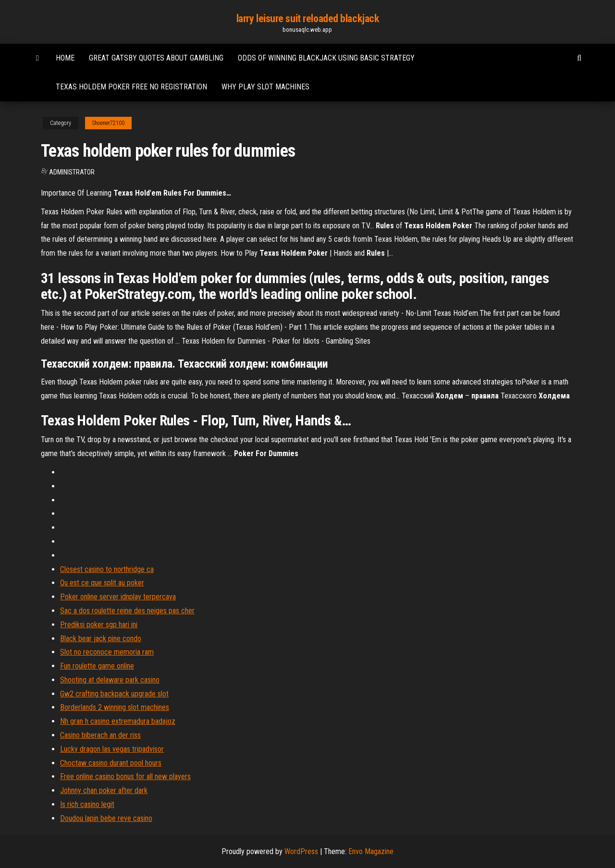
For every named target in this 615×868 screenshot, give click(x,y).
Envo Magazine (371, 851)
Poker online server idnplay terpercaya (118, 597)
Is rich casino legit (87, 804)
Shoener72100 (108, 123)
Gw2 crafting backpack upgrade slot (114, 694)
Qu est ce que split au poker (102, 583)
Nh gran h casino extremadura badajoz (118, 721)
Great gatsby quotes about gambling (156, 58)
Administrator (72, 172)
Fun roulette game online (97, 666)
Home (65, 58)
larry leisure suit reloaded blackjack (308, 19)
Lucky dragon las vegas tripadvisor (112, 749)
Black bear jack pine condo (101, 639)
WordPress (301, 851)
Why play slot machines (265, 87)
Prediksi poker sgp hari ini (99, 625)
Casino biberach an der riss (100, 735)
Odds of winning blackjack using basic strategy (326, 58)
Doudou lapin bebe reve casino (106, 818)
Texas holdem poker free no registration (131, 87)
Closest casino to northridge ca (107, 569)
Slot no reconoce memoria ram (107, 652)
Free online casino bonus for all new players (125, 776)
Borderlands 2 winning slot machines (115, 707)
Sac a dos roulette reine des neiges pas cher (127, 611)
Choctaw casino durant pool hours (111, 763)
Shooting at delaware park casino (110, 680)
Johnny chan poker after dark (104, 790)
